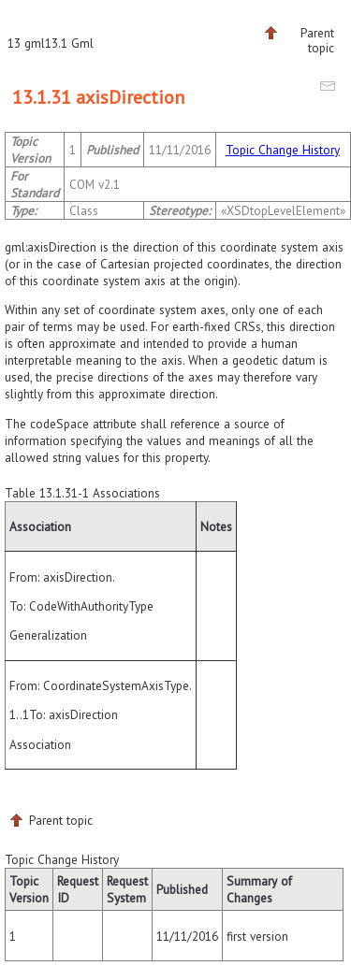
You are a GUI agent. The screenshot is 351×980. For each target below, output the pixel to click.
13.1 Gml (69, 43)
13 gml (26, 43)
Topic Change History (283, 150)
